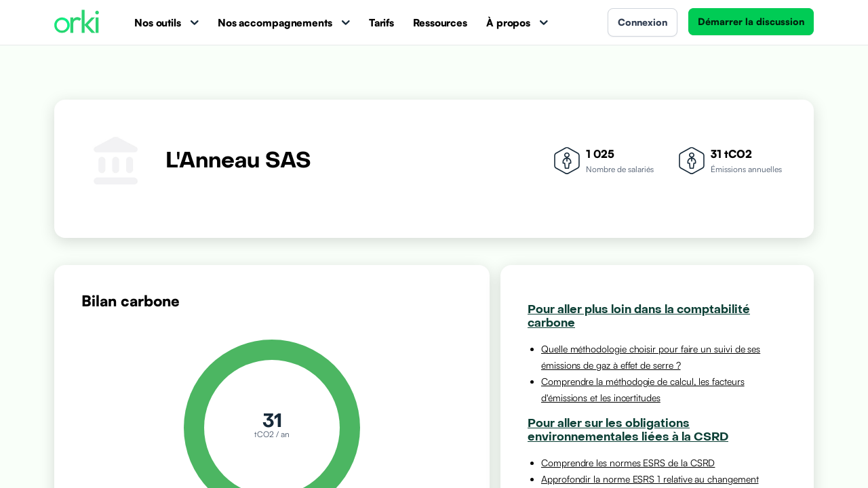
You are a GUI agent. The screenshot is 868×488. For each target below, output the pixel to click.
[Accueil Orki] (77, 23)
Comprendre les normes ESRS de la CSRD (628, 463)
